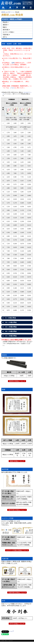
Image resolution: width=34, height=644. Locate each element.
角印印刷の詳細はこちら (16, 510)
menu (31, 9)
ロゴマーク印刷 (8, 32)
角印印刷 (6, 30)
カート (17, 9)
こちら (12, 88)
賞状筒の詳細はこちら (16, 381)
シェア (12, 631)
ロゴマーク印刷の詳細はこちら (16, 550)
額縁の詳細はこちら (16, 461)
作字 (4, 37)
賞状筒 (5, 25)
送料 (13, 63)
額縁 (4, 27)
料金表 (5, 22)
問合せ (24, 9)
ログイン (10, 9)
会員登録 (3, 9)
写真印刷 (6, 35)
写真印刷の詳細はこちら (16, 592)
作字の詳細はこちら (16, 624)
